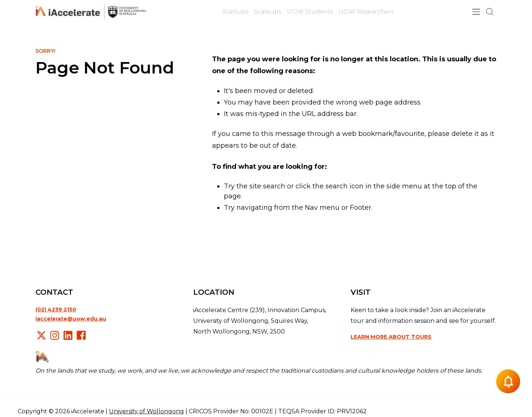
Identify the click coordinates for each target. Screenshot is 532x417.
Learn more (391, 337)
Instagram (55, 335)
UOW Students (310, 12)
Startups (235, 12)
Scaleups (268, 12)
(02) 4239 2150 (56, 310)
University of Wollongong (146, 411)
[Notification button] (508, 381)
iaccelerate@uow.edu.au (71, 319)
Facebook (81, 335)
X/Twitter (41, 335)
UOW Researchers (366, 12)
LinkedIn (68, 335)
